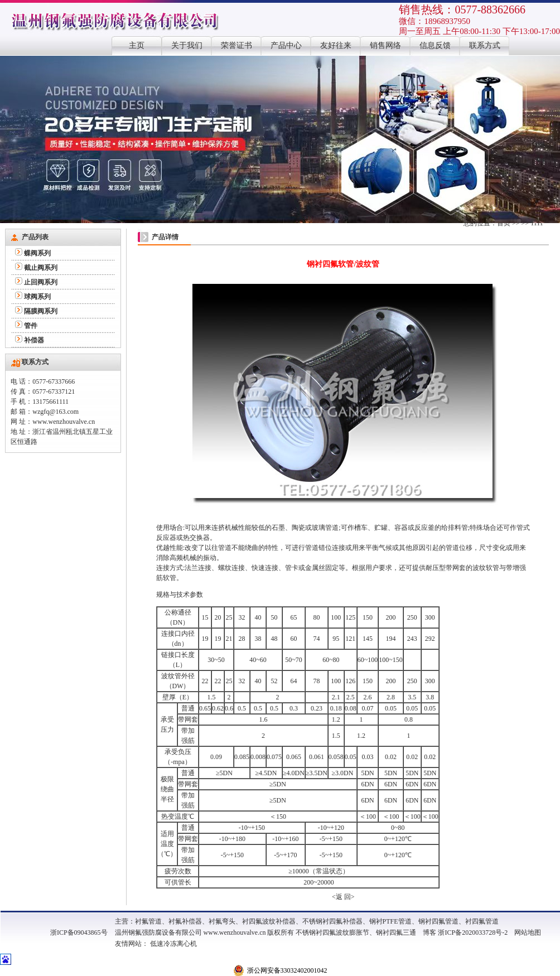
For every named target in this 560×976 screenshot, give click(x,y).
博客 (429, 932)
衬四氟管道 (482, 921)
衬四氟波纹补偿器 (269, 921)
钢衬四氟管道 (438, 921)
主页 (137, 45)
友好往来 (336, 45)
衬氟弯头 (222, 921)
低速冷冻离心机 (173, 944)
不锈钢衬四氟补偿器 (332, 921)
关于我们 (187, 45)
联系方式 (485, 45)
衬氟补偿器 (185, 921)
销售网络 (385, 45)
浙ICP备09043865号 (79, 932)
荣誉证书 (236, 45)
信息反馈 (435, 45)
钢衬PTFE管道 (390, 921)
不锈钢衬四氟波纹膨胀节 (332, 932)
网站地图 (528, 932)
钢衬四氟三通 (396, 932)
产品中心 (286, 45)
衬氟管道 (148, 921)
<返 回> (343, 897)
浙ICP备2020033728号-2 (473, 932)
